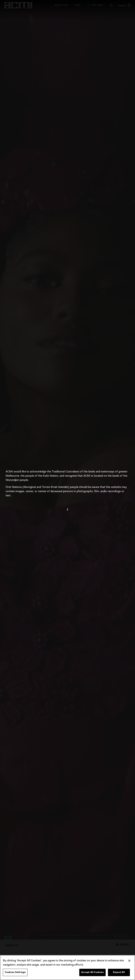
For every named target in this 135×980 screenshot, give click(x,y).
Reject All (119, 972)
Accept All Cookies (92, 972)
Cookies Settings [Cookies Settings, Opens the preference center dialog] (15, 972)
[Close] (129, 961)
